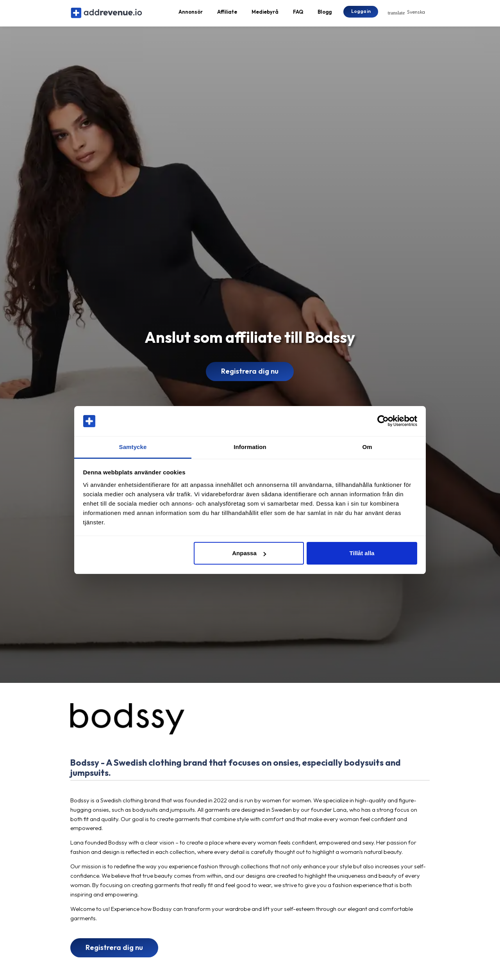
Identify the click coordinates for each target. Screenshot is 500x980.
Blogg (325, 14)
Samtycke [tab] (133, 447)
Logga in (361, 13)
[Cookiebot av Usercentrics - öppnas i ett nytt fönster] (383, 421)
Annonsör (191, 14)
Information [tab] (250, 447)
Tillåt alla (362, 553)
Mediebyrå (265, 14)
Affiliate (227, 14)
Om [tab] (367, 447)
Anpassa (249, 553)
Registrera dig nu (250, 376)
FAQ (298, 14)
